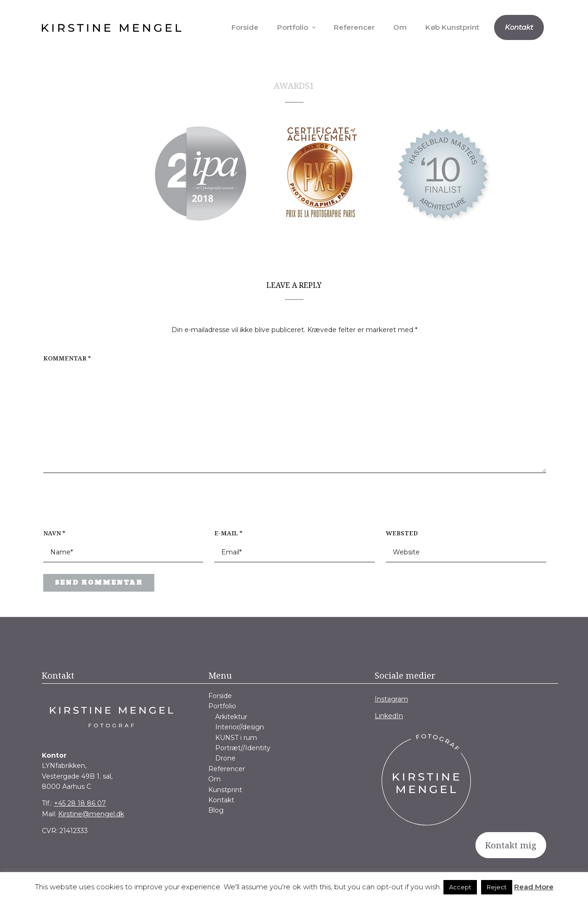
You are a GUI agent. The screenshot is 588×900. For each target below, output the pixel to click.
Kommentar (67, 358)
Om (400, 27)
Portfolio (293, 27)
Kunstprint (225, 790)
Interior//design (240, 727)
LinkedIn (389, 716)
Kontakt (519, 27)
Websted (402, 533)
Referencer (354, 27)
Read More (534, 887)
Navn (54, 533)
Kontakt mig (511, 845)
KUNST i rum (236, 738)
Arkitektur (231, 717)
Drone (225, 758)
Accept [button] (460, 887)
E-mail (228, 533)
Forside (245, 27)
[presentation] (103, 506)
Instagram (391, 699)
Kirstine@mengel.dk (91, 814)
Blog (216, 810)
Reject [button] (497, 887)
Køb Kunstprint (452, 27)
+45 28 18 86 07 (80, 803)
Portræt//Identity (243, 748)
